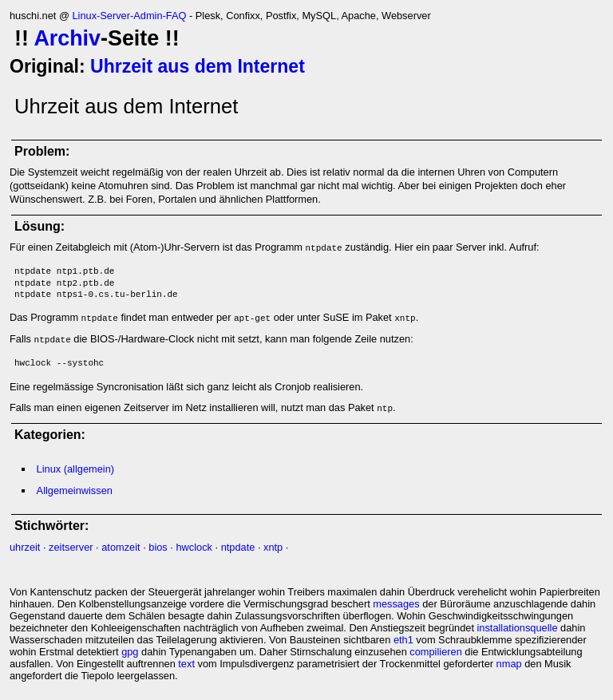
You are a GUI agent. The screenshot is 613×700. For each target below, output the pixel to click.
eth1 (403, 640)
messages (396, 604)
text (186, 664)
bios (158, 547)
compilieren (435, 652)
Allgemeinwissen (75, 490)
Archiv (67, 38)
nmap (509, 664)
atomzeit (121, 547)
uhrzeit (25, 547)
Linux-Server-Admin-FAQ (129, 16)
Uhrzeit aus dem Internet (198, 66)
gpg (130, 652)
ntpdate (238, 547)
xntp (273, 547)
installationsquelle (518, 628)
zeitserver (71, 547)
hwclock (194, 547)
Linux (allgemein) (75, 469)
